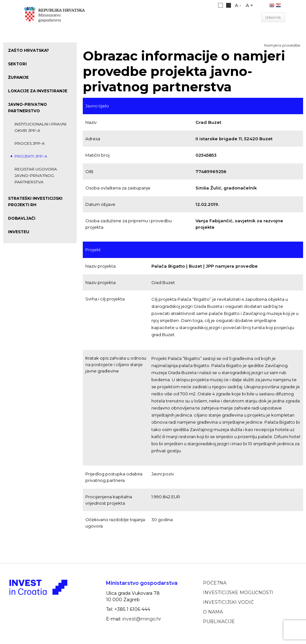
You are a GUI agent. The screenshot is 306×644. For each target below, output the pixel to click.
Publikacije (219, 621)
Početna (215, 583)
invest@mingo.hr (142, 619)
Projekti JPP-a (31, 156)
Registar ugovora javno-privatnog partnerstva (36, 175)
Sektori (17, 64)
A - (238, 5)
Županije (18, 77)
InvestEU (19, 232)
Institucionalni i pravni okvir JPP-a (40, 127)
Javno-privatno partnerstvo (28, 108)
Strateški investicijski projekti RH (35, 202)
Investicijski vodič (228, 602)
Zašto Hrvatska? (29, 50)
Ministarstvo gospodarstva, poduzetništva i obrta (58, 18)
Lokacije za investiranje (38, 91)
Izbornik (273, 17)
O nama (213, 612)
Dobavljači (22, 218)
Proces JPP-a (30, 143)
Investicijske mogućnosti (238, 593)
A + (249, 5)
